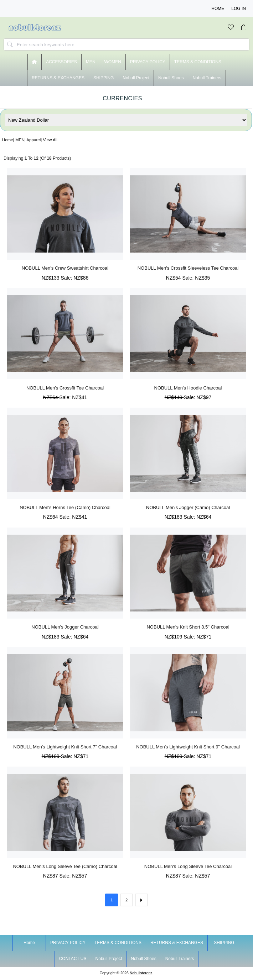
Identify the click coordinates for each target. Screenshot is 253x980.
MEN (20, 140)
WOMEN (113, 62)
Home (218, 9)
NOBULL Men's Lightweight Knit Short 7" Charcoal (65, 747)
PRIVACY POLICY (148, 62)
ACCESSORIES (61, 62)
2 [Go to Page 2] (127, 900)
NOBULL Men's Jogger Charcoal (65, 627)
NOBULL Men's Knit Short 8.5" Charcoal (188, 627)
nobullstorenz (141, 973)
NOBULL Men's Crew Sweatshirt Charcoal (65, 268)
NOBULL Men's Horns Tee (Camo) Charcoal (65, 507)
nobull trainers (207, 78)
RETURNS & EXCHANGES (58, 78)
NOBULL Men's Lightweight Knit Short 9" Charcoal (188, 747)
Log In (239, 9)
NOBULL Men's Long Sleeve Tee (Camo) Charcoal (65, 866)
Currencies (122, 98)
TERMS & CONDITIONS (198, 62)
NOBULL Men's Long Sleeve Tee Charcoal (188, 866)
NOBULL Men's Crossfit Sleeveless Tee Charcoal (188, 268)
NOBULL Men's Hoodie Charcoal (188, 388)
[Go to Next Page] (141, 900)
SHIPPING (104, 78)
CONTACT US (73, 959)
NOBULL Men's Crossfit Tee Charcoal (65, 388)
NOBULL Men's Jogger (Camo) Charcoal (188, 507)
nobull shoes (171, 78)
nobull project (136, 78)
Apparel (33, 140)
